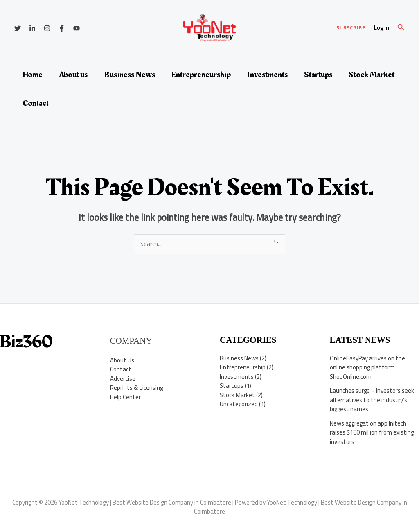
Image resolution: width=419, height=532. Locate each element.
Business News (130, 75)
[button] (351, 28)
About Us (122, 360)
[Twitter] (18, 28)
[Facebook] (62, 28)
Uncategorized (239, 404)
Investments (267, 75)
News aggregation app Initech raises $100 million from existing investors (372, 432)
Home (33, 75)
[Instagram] (47, 28)
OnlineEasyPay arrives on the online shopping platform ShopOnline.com (368, 367)
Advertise (123, 379)
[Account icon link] (382, 28)
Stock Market (372, 75)
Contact (36, 103)
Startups (318, 75)
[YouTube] (77, 28)
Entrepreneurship (201, 75)
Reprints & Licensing (137, 388)
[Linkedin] (32, 28)
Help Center (125, 397)
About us (73, 75)
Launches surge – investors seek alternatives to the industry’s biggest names (372, 400)
